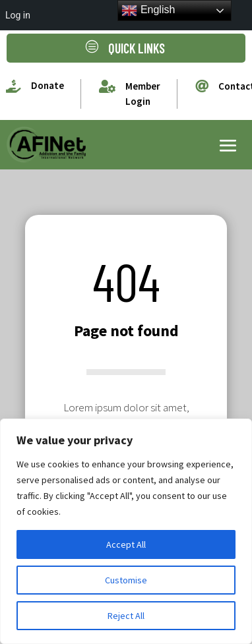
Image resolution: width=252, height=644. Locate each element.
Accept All (126, 544)
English (148, 11)
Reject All (126, 616)
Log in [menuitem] (18, 15)
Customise (126, 580)
